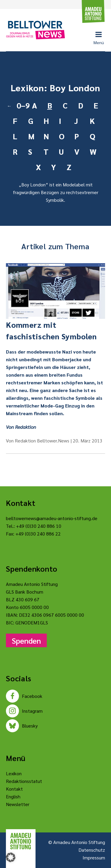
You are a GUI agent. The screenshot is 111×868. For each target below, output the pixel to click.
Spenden (26, 640)
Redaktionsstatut (24, 781)
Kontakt (14, 789)
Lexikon (14, 773)
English (13, 796)
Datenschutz (92, 850)
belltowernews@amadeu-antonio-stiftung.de (52, 518)
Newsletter (18, 804)
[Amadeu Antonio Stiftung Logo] (21, 841)
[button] (11, 857)
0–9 (22, 105)
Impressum (94, 857)
